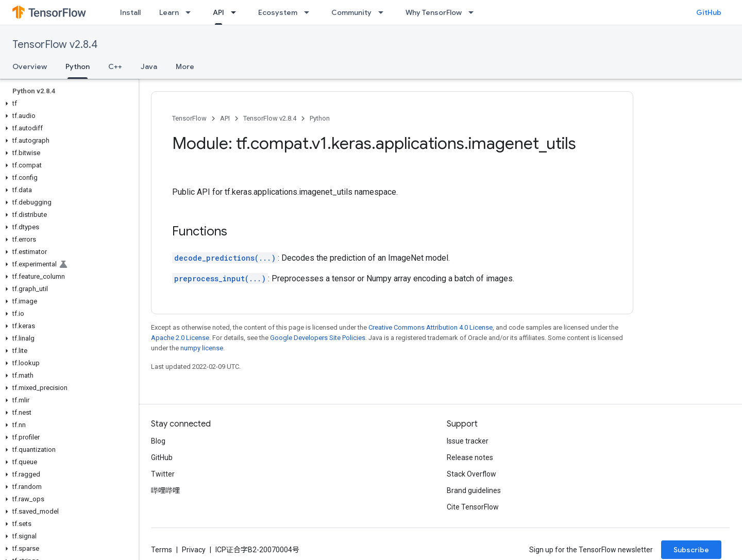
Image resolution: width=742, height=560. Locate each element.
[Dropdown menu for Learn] (191, 12)
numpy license (202, 348)
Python (320, 118)
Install (130, 12)
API (225, 118)
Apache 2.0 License (180, 338)
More (185, 66)
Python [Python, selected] (78, 66)
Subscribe (691, 550)
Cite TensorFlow (473, 507)
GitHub (709, 12)
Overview (30, 66)
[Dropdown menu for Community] (384, 12)
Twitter (163, 474)
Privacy (194, 550)
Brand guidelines (474, 490)
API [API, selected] (218, 12)
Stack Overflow (471, 474)
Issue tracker (468, 441)
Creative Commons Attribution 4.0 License (431, 327)
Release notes (470, 457)
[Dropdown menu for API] (237, 12)
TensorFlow (189, 118)
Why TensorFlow (434, 12)
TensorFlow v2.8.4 (55, 45)
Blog (158, 441)
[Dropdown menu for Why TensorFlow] (474, 12)
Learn (169, 12)
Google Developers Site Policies (318, 338)
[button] (67, 104)
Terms (162, 550)
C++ (115, 66)
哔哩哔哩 (165, 490)
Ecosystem (278, 12)
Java (149, 66)
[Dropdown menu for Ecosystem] (310, 12)
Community (351, 12)
